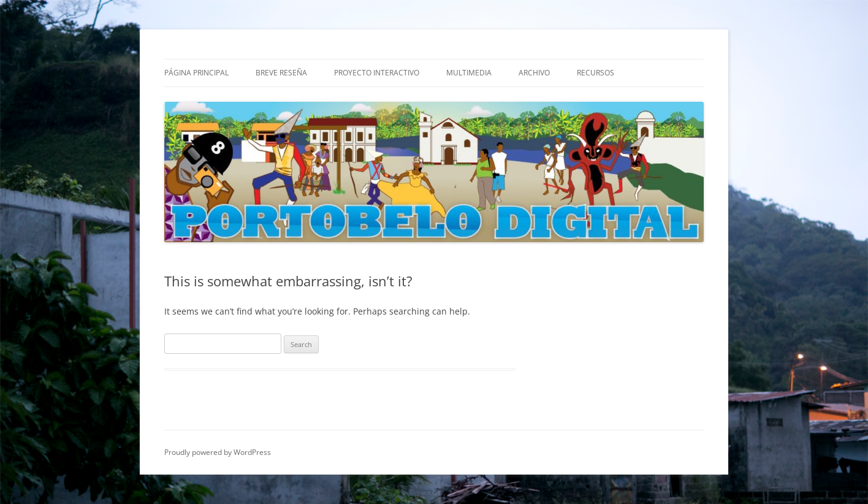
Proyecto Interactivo (377, 73)
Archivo (534, 73)
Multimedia (469, 73)
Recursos (596, 73)
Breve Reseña (281, 73)
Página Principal (196, 73)
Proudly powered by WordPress (218, 452)
